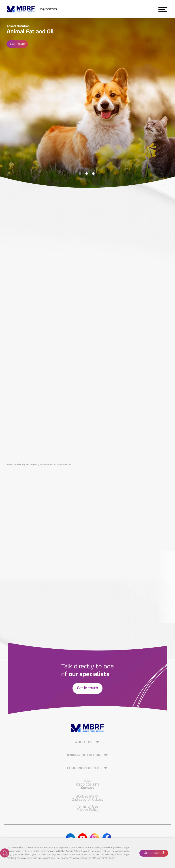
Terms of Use (87, 807)
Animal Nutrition (84, 755)
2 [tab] (87, 174)
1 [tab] (80, 174)
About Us (84, 742)
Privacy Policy (87, 810)
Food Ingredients (84, 768)
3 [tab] (93, 174)
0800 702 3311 (87, 785)
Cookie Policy (73, 851)
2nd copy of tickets (88, 800)
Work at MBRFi (87, 796)
